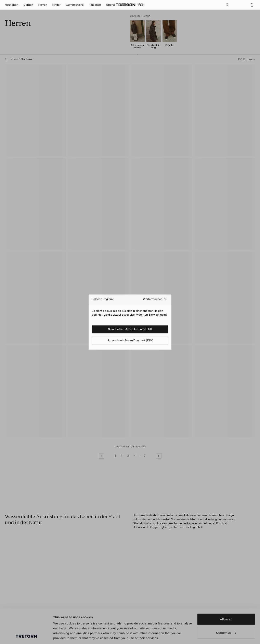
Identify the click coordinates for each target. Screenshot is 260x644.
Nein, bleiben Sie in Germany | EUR (130, 329)
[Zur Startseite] (130, 5)
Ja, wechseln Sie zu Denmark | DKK (130, 341)
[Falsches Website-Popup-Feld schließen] (155, 299)
